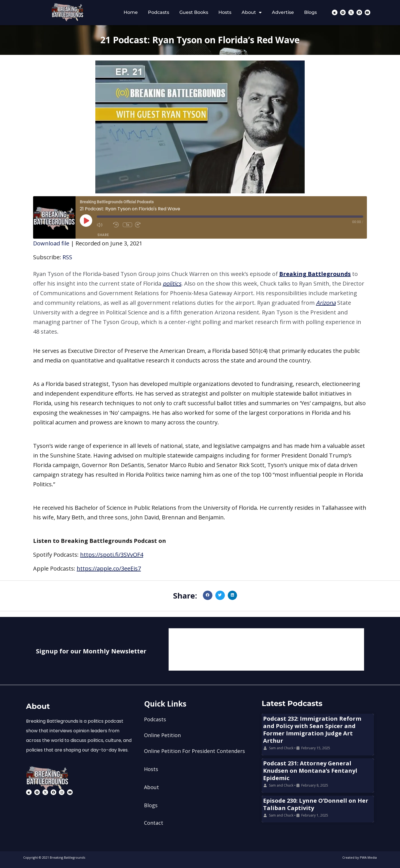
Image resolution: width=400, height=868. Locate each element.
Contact (154, 823)
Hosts (225, 12)
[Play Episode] (86, 221)
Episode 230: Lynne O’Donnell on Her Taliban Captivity (316, 804)
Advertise (283, 12)
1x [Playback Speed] (127, 225)
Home (131, 12)
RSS (67, 257)
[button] (200, 303)
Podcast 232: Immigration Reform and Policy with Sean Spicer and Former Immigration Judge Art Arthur (312, 730)
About (252, 12)
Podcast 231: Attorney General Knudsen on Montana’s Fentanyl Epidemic (310, 771)
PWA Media (368, 857)
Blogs (310, 12)
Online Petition (162, 735)
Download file (51, 243)
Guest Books (194, 12)
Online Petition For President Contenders (194, 751)
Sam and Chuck (281, 748)
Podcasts (159, 12)
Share (103, 235)
